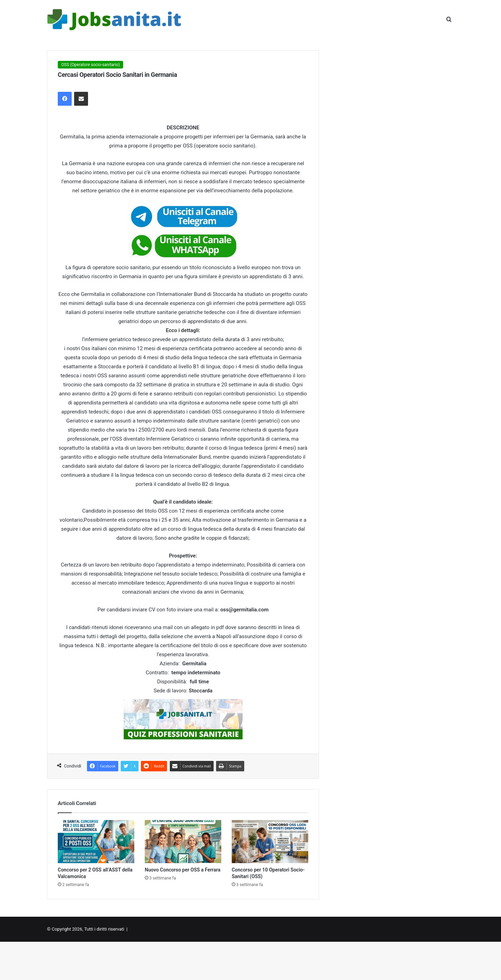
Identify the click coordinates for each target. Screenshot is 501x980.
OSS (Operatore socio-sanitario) (90, 65)
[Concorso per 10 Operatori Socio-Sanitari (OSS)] (270, 842)
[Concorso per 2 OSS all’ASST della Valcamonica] (96, 842)
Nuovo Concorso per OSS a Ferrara (183, 870)
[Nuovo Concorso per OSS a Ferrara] (183, 842)
